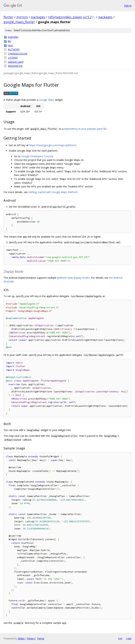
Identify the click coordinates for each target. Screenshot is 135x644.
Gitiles (21, 638)
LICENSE (13, 58)
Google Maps (47, 100)
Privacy (31, 638)
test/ (11, 45)
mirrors (22, 17)
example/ (13, 37)
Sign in (128, 6)
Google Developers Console (37, 156)
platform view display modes (73, 278)
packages (38, 17)
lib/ (10, 41)
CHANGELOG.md (18, 54)
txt (120, 638)
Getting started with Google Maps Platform (53, 192)
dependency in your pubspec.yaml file (85, 129)
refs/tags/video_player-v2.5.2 (70, 17)
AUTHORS (14, 49)
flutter (8, 17)
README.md (15, 66)
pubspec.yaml (16, 62)
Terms (41, 638)
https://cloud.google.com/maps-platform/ (53, 145)
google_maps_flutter (19, 22)
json (129, 638)
